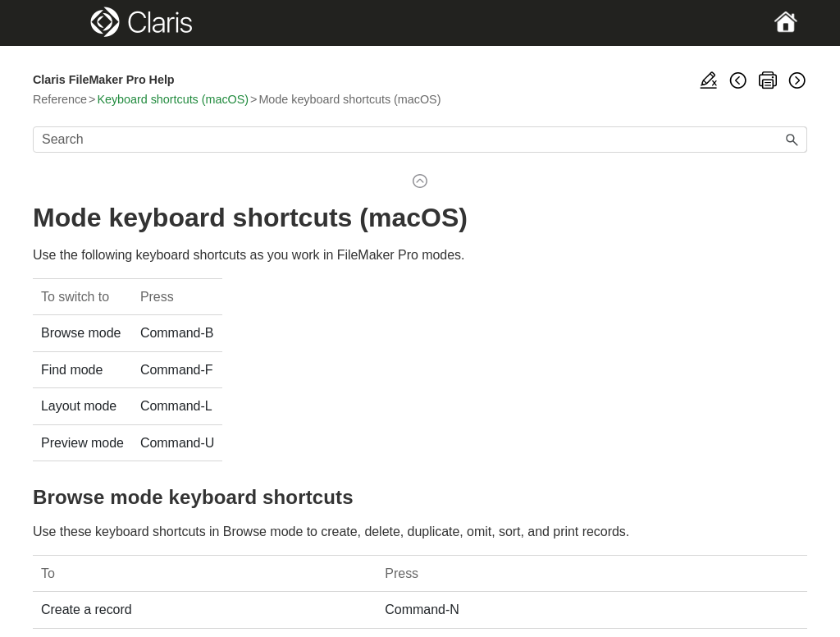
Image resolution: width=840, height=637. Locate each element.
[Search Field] (420, 140)
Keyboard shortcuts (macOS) (173, 99)
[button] (792, 140)
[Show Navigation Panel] (70, 23)
